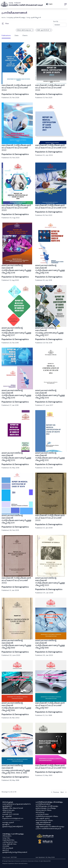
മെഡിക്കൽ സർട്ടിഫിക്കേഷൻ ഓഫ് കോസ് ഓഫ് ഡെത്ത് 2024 (16, 88)
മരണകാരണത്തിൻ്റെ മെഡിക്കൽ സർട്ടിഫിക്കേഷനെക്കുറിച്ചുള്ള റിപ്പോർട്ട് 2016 (50, 269)
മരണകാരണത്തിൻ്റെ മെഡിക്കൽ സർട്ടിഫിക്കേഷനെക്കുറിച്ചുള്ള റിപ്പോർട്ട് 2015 (16, 394)
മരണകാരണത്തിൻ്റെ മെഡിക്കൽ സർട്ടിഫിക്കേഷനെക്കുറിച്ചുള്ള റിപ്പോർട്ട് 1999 (16, 644)
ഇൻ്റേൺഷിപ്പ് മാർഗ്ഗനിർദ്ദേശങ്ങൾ (15, 852)
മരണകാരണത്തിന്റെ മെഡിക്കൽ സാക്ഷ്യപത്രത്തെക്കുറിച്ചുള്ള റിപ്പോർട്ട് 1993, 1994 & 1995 (16, 769)
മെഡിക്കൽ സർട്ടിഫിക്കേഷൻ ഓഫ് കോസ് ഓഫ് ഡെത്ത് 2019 (51, 206)
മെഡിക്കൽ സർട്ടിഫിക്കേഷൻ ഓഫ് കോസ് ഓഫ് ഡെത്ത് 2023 (50, 88)
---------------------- (11, 820)
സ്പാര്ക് (6, 846)
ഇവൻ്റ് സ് (6, 824)
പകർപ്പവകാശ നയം (10, 842)
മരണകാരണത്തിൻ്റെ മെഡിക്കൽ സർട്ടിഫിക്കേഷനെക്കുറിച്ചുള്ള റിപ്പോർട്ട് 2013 (16, 457)
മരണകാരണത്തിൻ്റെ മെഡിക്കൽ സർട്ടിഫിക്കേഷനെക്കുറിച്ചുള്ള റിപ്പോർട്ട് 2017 (16, 332)
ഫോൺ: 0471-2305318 (11, 814)
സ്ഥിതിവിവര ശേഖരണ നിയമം (47, 816)
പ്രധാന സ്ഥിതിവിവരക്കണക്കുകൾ (48, 829)
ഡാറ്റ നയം (6, 838)
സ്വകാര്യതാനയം (8, 840)
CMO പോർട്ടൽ (8, 848)
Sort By (56, 21)
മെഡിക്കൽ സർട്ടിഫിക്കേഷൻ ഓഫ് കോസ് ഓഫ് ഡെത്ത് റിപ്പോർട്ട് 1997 (50, 705)
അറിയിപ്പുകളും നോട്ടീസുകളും (47, 806)
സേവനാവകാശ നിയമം (44, 820)
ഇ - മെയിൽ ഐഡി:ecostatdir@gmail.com (13, 817)
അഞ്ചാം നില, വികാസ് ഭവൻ (13, 808)
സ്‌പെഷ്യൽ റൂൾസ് (43, 818)
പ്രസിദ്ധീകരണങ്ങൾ (43, 804)
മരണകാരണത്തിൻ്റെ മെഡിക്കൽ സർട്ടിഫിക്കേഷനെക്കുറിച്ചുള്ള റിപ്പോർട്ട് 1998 (50, 644)
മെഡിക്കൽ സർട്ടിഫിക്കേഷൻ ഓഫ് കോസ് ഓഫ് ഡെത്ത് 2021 (51, 146)
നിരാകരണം (7, 836)
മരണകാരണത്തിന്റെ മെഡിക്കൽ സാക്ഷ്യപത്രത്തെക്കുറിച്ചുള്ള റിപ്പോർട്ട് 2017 (49, 332)
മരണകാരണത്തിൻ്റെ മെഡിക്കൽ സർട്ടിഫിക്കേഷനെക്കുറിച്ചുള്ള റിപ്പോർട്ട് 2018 (16, 269)
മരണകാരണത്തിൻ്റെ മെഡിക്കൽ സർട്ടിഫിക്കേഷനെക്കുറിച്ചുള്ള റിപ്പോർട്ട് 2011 (16, 519)
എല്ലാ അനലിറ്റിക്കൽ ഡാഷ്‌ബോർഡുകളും (43, 823)
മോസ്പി (6, 850)
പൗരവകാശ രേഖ (42, 814)
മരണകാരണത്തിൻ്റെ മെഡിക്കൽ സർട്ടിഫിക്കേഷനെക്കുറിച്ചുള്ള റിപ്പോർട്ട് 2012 (50, 457)
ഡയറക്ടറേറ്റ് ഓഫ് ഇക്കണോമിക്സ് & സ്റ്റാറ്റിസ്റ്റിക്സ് (17, 805)
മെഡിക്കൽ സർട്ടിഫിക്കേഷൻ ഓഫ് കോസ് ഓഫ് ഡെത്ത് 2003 (50, 518)
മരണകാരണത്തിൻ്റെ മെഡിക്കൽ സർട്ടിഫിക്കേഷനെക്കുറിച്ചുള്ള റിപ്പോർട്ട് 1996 (16, 707)
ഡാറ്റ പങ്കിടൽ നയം (9, 844)
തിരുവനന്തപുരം (9, 810)
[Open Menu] (5, 24)
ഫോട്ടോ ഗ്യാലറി (8, 822)
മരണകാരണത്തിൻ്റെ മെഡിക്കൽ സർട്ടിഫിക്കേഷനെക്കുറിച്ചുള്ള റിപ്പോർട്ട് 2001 (50, 582)
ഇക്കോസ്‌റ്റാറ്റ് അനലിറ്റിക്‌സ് (13, 826)
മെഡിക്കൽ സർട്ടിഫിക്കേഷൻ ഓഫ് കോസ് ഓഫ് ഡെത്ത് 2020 (16, 208)
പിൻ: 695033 (7, 812)
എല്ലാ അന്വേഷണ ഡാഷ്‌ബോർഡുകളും (50, 826)
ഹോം (4, 17)
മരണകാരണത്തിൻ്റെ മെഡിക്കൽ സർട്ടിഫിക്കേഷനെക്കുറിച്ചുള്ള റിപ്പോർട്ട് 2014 (50, 394)
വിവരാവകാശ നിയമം (44, 810)
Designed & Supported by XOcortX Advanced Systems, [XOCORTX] (15, 863)
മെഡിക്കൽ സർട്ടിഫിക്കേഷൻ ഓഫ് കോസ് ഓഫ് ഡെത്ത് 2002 (16, 580)
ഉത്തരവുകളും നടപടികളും (46, 808)
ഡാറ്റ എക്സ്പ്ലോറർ (34, 17)
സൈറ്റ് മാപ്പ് (40, 812)
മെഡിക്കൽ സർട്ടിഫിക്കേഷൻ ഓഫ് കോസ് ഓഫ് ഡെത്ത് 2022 (16, 148)
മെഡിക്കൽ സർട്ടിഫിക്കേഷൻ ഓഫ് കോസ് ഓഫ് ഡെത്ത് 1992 (51, 767)
